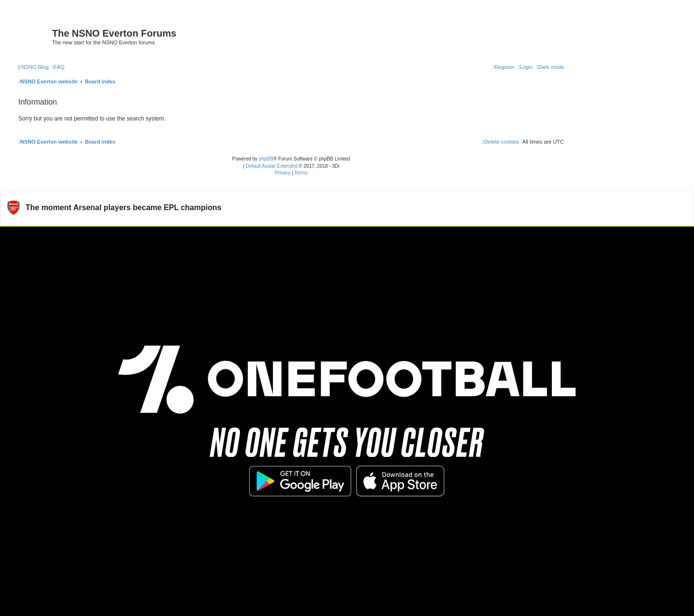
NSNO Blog (35, 67)
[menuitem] (58, 67)
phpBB (266, 159)
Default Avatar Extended (271, 166)
